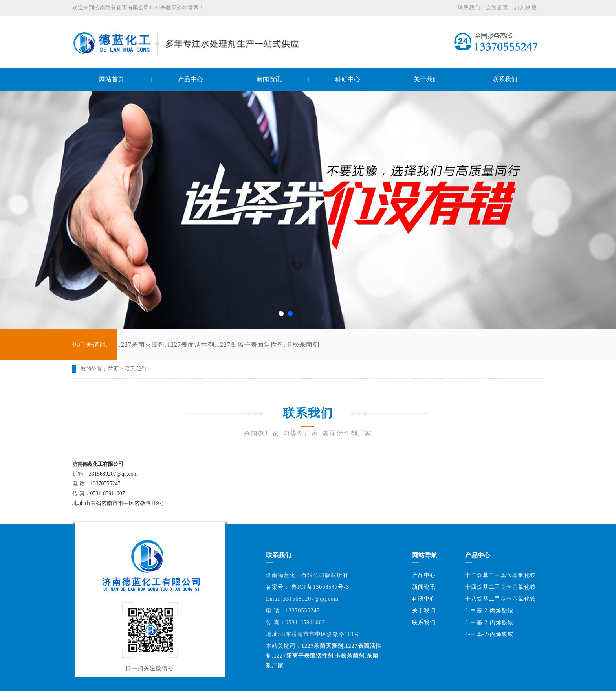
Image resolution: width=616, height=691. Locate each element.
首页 (113, 369)
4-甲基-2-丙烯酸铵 (489, 634)
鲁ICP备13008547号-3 (320, 587)
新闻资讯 (424, 587)
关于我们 (424, 611)
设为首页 (497, 8)
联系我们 (469, 8)
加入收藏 (525, 8)
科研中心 (424, 599)
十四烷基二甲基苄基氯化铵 (500, 587)
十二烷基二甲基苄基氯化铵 (500, 575)
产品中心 (424, 575)
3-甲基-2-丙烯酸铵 (489, 622)
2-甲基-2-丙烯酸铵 (489, 611)
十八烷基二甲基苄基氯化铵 (500, 599)
